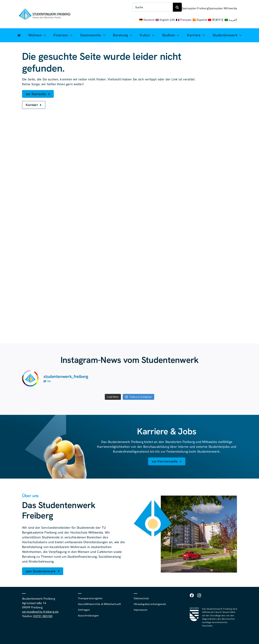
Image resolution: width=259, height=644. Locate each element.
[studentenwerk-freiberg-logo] (45, 10)
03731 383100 (43, 616)
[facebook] (192, 595)
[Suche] (153, 7)
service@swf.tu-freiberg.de (40, 612)
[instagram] (199, 595)
